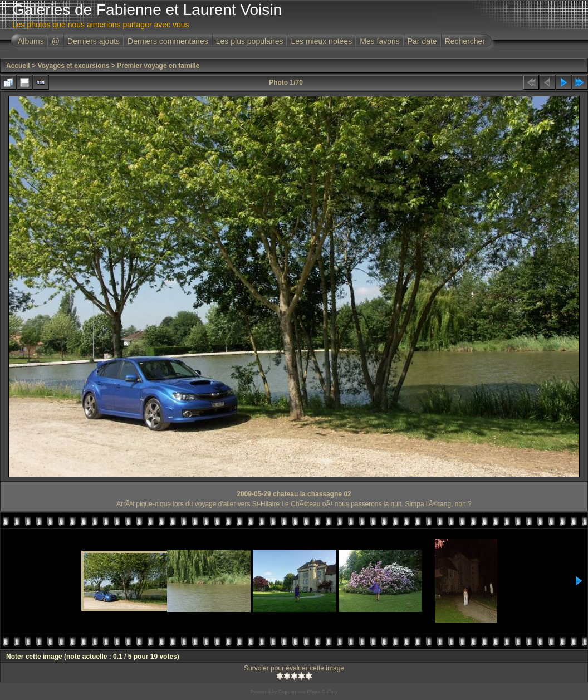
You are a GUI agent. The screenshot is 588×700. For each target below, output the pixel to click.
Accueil (18, 66)
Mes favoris (380, 41)
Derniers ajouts (94, 41)
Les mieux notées (321, 41)
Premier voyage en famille (158, 66)
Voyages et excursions (73, 66)
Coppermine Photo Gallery (308, 692)
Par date (422, 41)
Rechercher (465, 41)
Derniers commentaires (168, 41)
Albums (31, 41)
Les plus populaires (250, 41)
